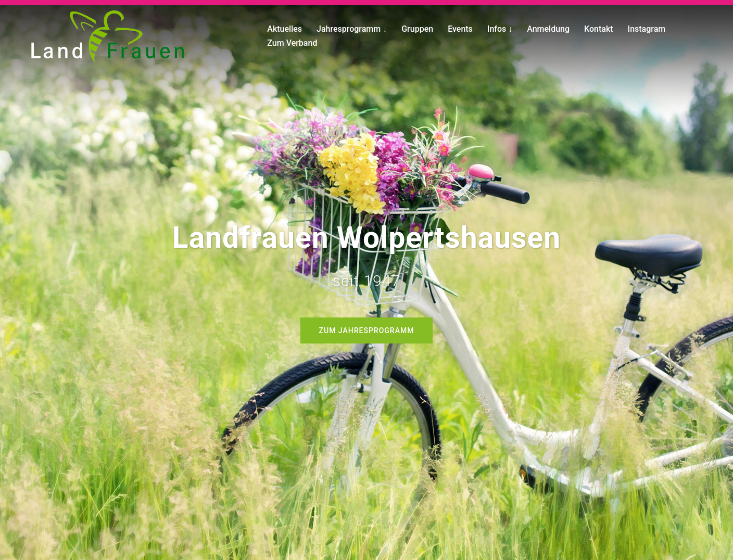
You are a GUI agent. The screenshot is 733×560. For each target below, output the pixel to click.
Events (460, 29)
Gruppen (417, 29)
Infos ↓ (500, 29)
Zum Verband (292, 43)
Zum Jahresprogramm (367, 330)
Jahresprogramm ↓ (352, 29)
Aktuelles (285, 29)
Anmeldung (548, 29)
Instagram (647, 29)
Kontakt (599, 29)
